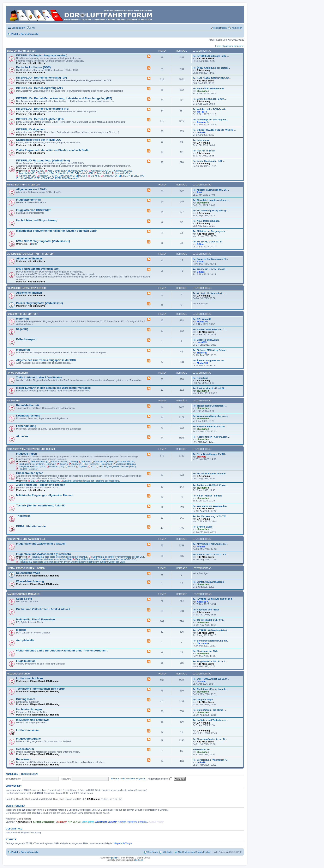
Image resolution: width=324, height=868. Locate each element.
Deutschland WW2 (28, 573)
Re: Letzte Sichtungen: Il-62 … (209, 161)
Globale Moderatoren (44, 822)
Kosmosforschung (28, 416)
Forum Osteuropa (17, 373)
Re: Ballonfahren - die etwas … (209, 710)
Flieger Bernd (38, 576)
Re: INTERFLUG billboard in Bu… (211, 56)
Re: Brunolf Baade (203, 527)
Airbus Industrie (59, 461)
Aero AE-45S (37, 171)
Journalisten (88, 822)
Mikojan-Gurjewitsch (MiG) (32, 466)
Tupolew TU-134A (48, 176)
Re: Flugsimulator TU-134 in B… (210, 661)
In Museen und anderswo (32, 720)
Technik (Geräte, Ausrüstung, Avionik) (41, 505)
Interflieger (61, 822)
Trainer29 (202, 353)
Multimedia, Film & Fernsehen (35, 619)
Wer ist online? (15, 806)
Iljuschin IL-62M (122, 173)
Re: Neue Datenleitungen (206, 221)
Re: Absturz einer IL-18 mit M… (209, 388)
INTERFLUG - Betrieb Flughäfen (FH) (40, 119)
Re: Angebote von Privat (206, 610)
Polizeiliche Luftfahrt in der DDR (27, 288)
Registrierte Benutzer (106, 822)
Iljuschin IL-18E (66, 173)
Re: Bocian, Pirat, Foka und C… (210, 329)
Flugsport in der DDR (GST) (23, 314)
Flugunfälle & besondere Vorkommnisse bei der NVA (45, 559)
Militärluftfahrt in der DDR (23, 185)
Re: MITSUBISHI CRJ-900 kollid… (211, 544)
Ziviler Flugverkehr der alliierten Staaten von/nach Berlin (53, 150)
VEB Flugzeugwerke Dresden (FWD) (117, 466)
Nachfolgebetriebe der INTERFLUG (39, 140)
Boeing (74, 461)
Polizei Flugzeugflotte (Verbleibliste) (40, 303)
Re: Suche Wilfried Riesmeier (208, 88)
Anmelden (12, 774)
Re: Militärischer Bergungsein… (210, 231)
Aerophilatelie (25, 640)
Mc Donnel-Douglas (126, 464)
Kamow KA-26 (110, 176)
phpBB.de (139, 860)
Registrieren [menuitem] (220, 28)
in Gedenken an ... (202, 749)
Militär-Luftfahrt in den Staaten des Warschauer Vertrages (53, 388)
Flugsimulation (26, 661)
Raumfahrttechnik (28, 405)
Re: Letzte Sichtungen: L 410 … (210, 99)
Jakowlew (77, 464)
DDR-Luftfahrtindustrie (31, 526)
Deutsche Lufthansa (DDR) (33, 67)
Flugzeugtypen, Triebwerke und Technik (31, 449)
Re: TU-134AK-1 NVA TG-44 (207, 242)
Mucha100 (202, 322)
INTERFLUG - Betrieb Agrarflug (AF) (39, 88)
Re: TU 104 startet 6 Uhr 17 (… (209, 620)
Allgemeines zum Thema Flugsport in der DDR (46, 360)
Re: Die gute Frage (203, 700)
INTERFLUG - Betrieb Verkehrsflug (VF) (41, 78)
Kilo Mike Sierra (36, 63)
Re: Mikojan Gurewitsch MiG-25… (211, 190)
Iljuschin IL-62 (104, 173)
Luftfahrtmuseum (27, 730)
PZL (93, 466)
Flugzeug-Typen (26, 454)
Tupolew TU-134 (27, 176)
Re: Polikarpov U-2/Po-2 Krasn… (210, 485)
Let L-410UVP (26, 178)
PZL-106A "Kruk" (45, 178)
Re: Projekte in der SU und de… (210, 426)
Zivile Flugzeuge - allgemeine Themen (41, 485)
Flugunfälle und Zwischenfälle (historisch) (43, 554)
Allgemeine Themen (29, 258)
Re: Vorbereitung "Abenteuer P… (210, 760)
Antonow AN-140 (126, 461)
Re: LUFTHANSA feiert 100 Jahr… (211, 679)
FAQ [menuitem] (33, 28)
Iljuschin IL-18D (85, 173)
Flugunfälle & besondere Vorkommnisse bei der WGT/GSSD (106, 559)
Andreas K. (203, 122)
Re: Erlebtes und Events (206, 340)
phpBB (114, 858)
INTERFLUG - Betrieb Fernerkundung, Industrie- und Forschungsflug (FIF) (64, 98)
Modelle (21, 630)
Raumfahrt (13, 401)
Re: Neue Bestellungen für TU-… (210, 454)
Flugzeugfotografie (28, 739)
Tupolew (83, 466)
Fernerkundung (26, 426)
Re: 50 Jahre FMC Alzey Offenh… (211, 350)
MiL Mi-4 (83, 176)
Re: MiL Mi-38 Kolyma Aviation (209, 473)
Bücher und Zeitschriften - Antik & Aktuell (43, 609)
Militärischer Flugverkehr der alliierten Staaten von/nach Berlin (57, 231)
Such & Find (24, 599)
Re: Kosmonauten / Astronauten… (211, 437)
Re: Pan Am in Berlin (204, 151)
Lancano (202, 681)
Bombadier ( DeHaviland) (31, 464)
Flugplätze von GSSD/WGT (34, 210)
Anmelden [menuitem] (237, 28)
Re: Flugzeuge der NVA (205, 651)
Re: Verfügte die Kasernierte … (209, 293)
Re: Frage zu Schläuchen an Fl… (210, 259)
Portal (15, 34)
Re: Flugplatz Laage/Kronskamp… (211, 200)
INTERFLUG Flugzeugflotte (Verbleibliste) (43, 160)
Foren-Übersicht (30, 852)
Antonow (86, 461)
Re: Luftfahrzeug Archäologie (209, 582)
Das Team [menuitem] (152, 852)
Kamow (42, 481)
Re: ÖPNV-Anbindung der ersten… (211, 68)
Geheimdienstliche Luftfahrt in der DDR (31, 254)
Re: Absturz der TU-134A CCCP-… (211, 554)
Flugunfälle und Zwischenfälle (26, 539)
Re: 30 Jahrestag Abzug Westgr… (211, 211)
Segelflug (22, 329)
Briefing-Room (26, 699)
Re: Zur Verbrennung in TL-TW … (211, 516)
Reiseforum (24, 759)
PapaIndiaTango (123, 843)
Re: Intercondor (201, 140)
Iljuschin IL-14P (26, 173)
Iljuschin (64, 464)
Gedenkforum (25, 749)
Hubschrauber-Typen (30, 473)
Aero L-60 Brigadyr (57, 171)
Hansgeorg (203, 643)
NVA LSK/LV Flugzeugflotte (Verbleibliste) (43, 241)
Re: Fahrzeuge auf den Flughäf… (210, 120)
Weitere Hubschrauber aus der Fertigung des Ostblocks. (91, 481)
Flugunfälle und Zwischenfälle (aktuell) (41, 544)
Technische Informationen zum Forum (41, 689)
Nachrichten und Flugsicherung (37, 220)
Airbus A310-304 (79, 171)
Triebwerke (23, 516)
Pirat (199, 192)
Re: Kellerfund (200, 378)
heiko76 (201, 132)
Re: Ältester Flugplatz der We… (210, 361)
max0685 (202, 342)
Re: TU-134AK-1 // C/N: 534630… (210, 269)
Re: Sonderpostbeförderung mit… (211, 641)
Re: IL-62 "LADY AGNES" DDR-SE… (212, 78)
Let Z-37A (138, 176)
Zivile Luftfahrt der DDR (21, 51)
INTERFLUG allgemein (31, 129)
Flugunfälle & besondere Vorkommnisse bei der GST (118, 557)
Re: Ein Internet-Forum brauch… (210, 689)
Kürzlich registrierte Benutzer (133, 822)
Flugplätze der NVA (29, 200)
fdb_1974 (202, 112)
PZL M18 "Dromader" (68, 178)
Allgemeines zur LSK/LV (32, 189)
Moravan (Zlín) (57, 466)
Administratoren (24, 822)
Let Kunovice (92, 464)
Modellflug (23, 350)
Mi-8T (34, 244)
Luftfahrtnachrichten (29, 678)
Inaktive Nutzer (156, 822)
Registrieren (29, 774)
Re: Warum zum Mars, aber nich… (211, 416)
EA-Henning (203, 70)
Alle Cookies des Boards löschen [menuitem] (195, 852)
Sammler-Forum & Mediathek (24, 594)
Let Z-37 (125, 176)
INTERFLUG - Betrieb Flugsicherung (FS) (43, 109)
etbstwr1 (202, 457)
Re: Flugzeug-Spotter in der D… (210, 739)
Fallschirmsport (26, 339)
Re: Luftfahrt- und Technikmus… (210, 720)
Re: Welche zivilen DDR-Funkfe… (211, 109)
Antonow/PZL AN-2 (101, 171)
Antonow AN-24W (123, 171)
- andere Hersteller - (29, 469)
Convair (52, 464)
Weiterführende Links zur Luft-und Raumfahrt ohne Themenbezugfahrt (62, 651)
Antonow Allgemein (104, 461)
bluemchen (203, 91)
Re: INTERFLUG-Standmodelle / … (211, 630)
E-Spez (201, 244)
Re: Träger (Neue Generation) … (210, 406)
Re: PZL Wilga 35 (202, 319)
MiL (32, 481)
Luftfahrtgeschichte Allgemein (26, 568)
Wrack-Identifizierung (30, 581)
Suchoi (71, 466)
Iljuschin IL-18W (46, 173)
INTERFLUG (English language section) (42, 55)
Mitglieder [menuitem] (168, 852)
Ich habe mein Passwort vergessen (128, 779)
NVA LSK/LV (74, 822)
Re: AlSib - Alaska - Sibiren (207, 496)
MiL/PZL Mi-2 (68, 176)
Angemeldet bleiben (160, 779)
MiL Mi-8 (95, 176)
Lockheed (107, 464)
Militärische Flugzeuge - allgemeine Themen (45, 495)
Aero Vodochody (39, 461)
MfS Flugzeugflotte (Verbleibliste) (38, 269)
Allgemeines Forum (18, 674)
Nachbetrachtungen (29, 709)
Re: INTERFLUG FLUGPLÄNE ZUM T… (214, 599)
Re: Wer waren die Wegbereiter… (211, 506)
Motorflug (22, 319)
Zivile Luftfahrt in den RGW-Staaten (39, 377)
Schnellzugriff (18, 28)
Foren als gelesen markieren (230, 46)
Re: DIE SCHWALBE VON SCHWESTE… (214, 130)
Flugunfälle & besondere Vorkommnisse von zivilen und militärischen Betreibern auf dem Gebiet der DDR (72, 562)
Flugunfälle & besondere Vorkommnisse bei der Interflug (59, 557)
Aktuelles (22, 436)
